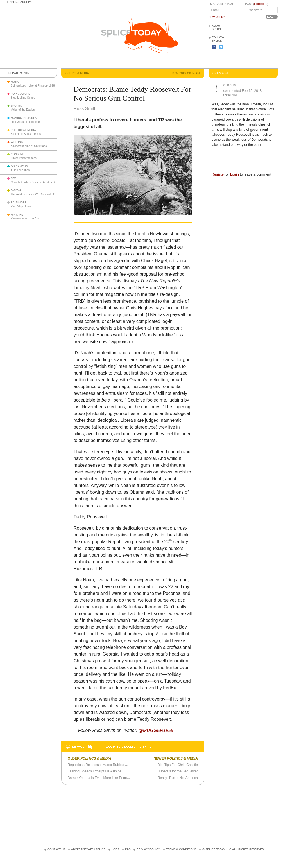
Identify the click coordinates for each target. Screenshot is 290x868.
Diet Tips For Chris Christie (177, 765)
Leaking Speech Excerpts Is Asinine (95, 771)
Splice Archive (21, 2)
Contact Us (56, 849)
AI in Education (20, 170)
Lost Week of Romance (25, 122)
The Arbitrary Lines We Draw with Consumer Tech (42, 194)
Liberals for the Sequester (178, 771)
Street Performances (24, 158)
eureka (230, 85)
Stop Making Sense (23, 98)
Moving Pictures (24, 118)
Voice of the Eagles (23, 110)
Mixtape (17, 215)
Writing (17, 142)
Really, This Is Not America (178, 778)
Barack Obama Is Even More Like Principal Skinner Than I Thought (118, 778)
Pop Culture (20, 94)
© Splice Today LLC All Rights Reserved (233, 849)
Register (218, 174)
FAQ (128, 849)
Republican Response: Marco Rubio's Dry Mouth (104, 765)
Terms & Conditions (181, 849)
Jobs (115, 849)
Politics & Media (23, 130)
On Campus (19, 166)
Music (15, 82)
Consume (18, 154)
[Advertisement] (252, 45)
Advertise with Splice (88, 849)
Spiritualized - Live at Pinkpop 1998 (33, 86)
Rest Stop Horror (21, 206)
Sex (13, 178)
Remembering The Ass (25, 218)
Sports (16, 106)
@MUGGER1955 (156, 730)
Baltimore (19, 203)
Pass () (257, 4)
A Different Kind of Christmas (29, 146)
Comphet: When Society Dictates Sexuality (37, 182)
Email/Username (221, 4)
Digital (16, 191)
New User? (217, 17)
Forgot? (261, 4)
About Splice (217, 28)
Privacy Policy (148, 849)
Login (235, 174)
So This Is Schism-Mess (26, 134)
